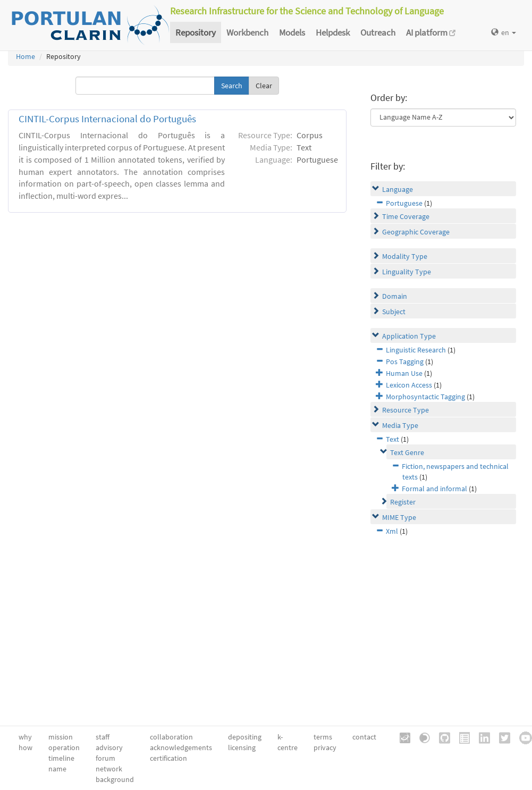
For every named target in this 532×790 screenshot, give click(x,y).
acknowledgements (181, 747)
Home (26, 56)
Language (398, 189)
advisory (109, 747)
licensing (242, 747)
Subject (394, 312)
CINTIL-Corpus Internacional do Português (107, 119)
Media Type (400, 425)
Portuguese (404, 203)
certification (168, 758)
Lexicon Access (409, 385)
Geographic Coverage (416, 232)
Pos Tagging (405, 362)
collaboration (171, 737)
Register (403, 502)
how (26, 747)
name (57, 769)
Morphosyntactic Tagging (425, 397)
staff (103, 737)
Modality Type (405, 256)
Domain (395, 296)
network (109, 769)
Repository (196, 32)
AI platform (431, 32)
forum (105, 758)
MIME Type (399, 517)
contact (364, 737)
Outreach (378, 32)
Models (292, 32)
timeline (61, 758)
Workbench (247, 32)
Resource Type (406, 410)
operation (64, 747)
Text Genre (407, 452)
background (115, 779)
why (25, 737)
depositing (245, 737)
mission (61, 737)
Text (392, 439)
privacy (325, 747)
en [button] (504, 32)
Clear (264, 86)
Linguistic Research (416, 350)
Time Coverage (406, 216)
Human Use (404, 373)
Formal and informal (434, 489)
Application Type (409, 336)
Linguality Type (407, 272)
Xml (392, 531)
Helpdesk (333, 32)
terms (323, 737)
